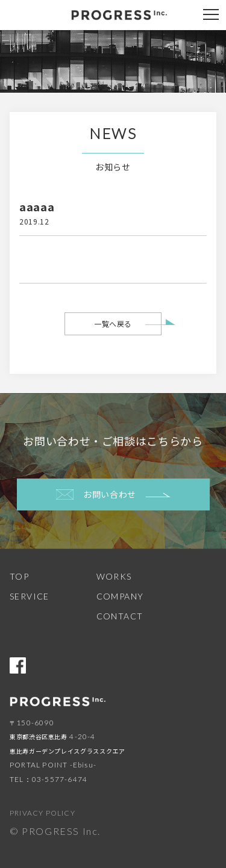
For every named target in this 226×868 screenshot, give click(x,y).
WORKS (114, 576)
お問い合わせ (113, 494)
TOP (19, 576)
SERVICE (30, 596)
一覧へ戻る (113, 324)
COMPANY (120, 596)
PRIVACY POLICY (42, 813)
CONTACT (120, 616)
